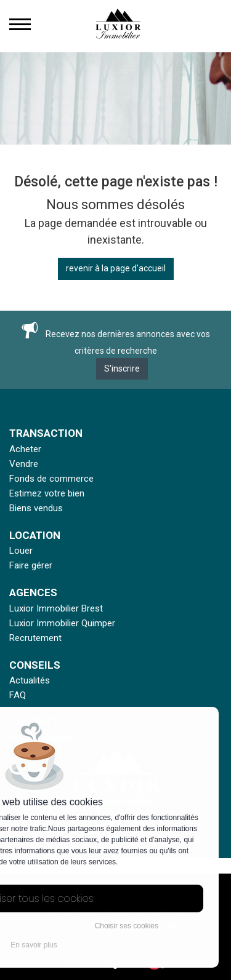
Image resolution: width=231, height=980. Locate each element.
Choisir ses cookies (127, 926)
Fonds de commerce (51, 479)
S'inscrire (122, 368)
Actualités (30, 680)
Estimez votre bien (47, 493)
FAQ (18, 695)
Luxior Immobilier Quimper (62, 623)
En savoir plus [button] (34, 945)
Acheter (25, 449)
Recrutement (35, 638)
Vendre (24, 464)
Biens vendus (36, 508)
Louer (21, 551)
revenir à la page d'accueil (116, 268)
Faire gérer (31, 565)
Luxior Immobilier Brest (56, 608)
